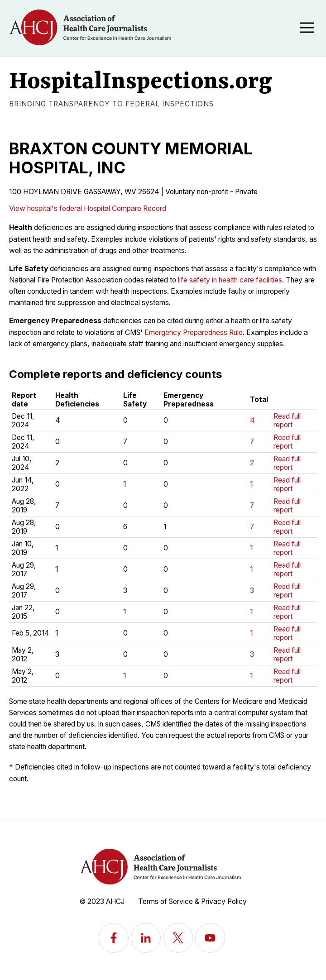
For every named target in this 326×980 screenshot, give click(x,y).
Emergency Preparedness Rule (194, 332)
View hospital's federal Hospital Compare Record (88, 208)
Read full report (287, 421)
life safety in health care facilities (230, 280)
